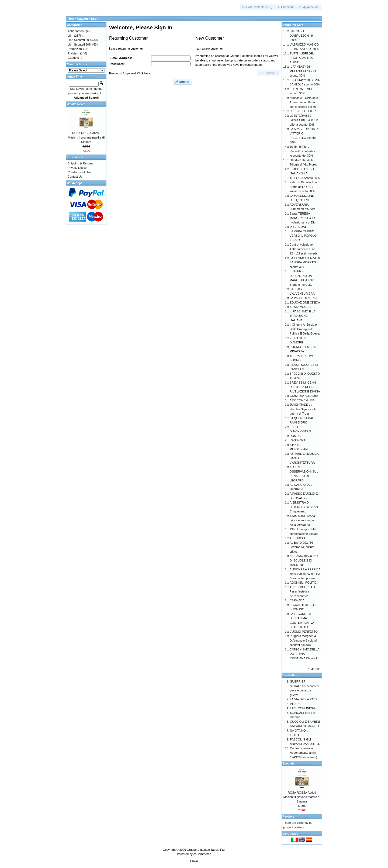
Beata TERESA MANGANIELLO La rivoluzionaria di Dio (303, 218)
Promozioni (75, 49)
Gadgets (73, 58)
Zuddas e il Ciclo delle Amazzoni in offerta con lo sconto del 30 (304, 102)
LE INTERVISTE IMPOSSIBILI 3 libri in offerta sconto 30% (304, 120)
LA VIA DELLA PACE (304, 699)
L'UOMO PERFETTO (304, 632)
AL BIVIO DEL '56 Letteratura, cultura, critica (302, 547)
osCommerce (202, 854)
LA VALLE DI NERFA (304, 298)
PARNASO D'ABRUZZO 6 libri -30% (302, 35)
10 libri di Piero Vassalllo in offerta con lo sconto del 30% (304, 151)
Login (95, 19)
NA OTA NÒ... (299, 731)
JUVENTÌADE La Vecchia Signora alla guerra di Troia (303, 409)
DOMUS (295, 436)
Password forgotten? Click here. (130, 73)
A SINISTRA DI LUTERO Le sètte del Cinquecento (304, 507)
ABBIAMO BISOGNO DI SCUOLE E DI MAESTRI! (304, 560)
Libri (70, 36)
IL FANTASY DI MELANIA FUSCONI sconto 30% (303, 71)
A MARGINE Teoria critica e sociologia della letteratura (302, 520)
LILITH (294, 735)
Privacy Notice (77, 168)
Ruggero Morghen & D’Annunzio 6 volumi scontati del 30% (303, 640)
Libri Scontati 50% (80, 44)
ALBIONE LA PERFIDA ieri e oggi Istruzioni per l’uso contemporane (305, 574)
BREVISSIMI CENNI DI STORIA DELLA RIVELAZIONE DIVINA (305, 387)
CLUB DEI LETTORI (303, 111)
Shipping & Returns (80, 163)
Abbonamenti (76, 31)
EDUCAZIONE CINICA (305, 302)
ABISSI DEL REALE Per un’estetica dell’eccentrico (303, 592)
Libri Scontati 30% (80, 40)
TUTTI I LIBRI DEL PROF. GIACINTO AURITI (302, 58)
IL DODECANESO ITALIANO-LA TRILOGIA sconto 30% (305, 173)
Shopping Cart (293, 25)
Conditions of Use (79, 172)
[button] (258, 7)
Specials (288, 763)
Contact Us (75, 177)
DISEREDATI (298, 227)
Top (71, 19)
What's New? (76, 104)
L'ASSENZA (298, 440)
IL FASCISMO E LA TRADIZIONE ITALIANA (302, 316)
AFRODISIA (298, 538)
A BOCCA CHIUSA (302, 400)
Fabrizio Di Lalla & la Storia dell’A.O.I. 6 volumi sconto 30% (303, 187)
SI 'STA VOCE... (300, 307)
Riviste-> (73, 53)
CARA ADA (297, 600)
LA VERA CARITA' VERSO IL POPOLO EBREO (303, 236)
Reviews (288, 817)
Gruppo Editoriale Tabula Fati (206, 850)
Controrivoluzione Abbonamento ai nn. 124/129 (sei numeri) (303, 249)
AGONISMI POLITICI (304, 583)
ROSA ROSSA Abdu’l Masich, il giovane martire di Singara (86, 137)
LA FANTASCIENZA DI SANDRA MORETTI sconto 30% (305, 262)
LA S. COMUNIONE (303, 708)
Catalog (82, 19)
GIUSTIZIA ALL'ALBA (304, 396)
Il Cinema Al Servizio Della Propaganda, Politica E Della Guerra (305, 329)
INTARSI (296, 704)
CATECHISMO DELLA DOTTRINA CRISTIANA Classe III (304, 654)
